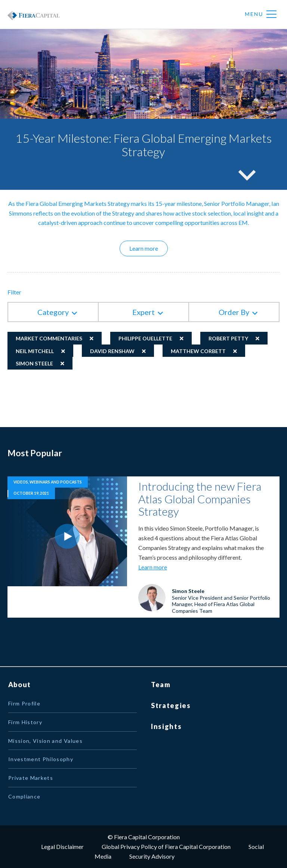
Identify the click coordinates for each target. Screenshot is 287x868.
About (20, 685)
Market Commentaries (49, 338)
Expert (143, 312)
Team (161, 685)
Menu (261, 15)
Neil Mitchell (35, 351)
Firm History (25, 722)
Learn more (149, 248)
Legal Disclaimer (62, 847)
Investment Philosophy (41, 759)
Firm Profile (24, 703)
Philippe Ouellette (145, 338)
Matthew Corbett (198, 351)
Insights (166, 726)
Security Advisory (152, 856)
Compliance (24, 796)
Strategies (171, 705)
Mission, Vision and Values (45, 741)
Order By (234, 312)
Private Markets (31, 778)
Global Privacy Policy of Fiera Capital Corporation (166, 847)
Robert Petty (228, 338)
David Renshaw (112, 351)
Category (53, 312)
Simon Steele (34, 363)
